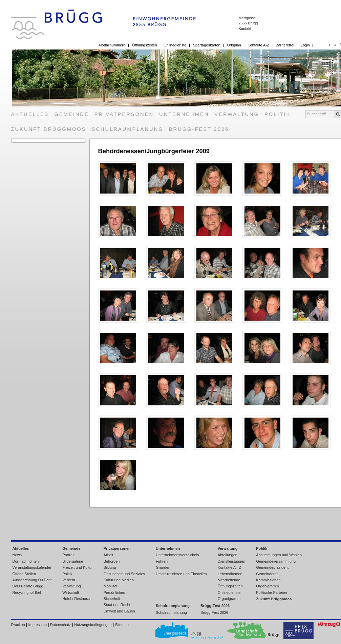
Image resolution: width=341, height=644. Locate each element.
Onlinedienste (175, 45)
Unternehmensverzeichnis (177, 555)
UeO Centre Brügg (28, 586)
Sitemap (122, 625)
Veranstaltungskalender (32, 567)
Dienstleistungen (231, 561)
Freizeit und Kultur (77, 567)
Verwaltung (237, 114)
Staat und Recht (117, 605)
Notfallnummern (112, 45)
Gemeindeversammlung (276, 561)
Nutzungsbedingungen (93, 625)
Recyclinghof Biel (27, 592)
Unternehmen (184, 114)
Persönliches (114, 592)
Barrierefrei (285, 45)
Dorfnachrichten (26, 561)
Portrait (68, 555)
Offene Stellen (24, 574)
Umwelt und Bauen (119, 611)
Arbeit (109, 555)
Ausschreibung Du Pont (32, 580)
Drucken (18, 625)
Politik (278, 114)
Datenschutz (60, 625)
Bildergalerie (73, 561)
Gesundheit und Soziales (124, 574)
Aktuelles (30, 114)
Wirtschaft (71, 592)
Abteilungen (228, 555)
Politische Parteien (271, 592)
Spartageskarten (207, 45)
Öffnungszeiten (145, 45)
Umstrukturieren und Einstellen (181, 574)
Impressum (38, 625)
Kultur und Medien (119, 580)
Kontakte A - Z (229, 567)
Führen (162, 561)
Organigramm (229, 599)
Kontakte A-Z (258, 45)
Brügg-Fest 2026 (199, 129)
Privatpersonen (124, 114)
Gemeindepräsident (272, 567)
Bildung (110, 567)
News (17, 555)
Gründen (163, 567)
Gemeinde (71, 114)
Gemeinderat (267, 574)
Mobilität (111, 586)
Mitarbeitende (229, 580)
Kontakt (245, 28)
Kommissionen (268, 580)
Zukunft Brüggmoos (49, 129)
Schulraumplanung (128, 129)
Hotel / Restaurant (77, 599)
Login (305, 45)
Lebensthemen (230, 574)
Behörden (112, 561)
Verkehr (69, 580)
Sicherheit (112, 599)
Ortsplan (234, 45)
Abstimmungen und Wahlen (279, 555)
